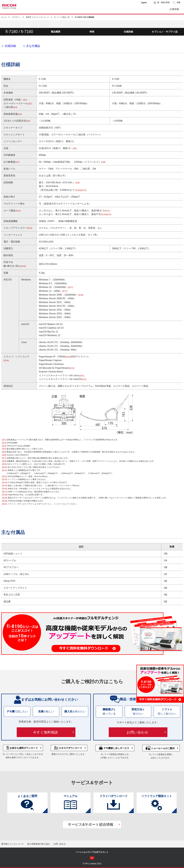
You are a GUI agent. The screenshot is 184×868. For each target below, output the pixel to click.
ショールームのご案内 (160, 748)
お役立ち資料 (106, 24)
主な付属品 (33, 46)
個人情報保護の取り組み (39, 844)
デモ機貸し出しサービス (114, 748)
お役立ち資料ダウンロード (22, 748)
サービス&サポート (137, 24)
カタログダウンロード (68, 748)
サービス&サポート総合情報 (91, 824)
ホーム (4, 17)
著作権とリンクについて (12, 844)
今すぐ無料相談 (45, 732)
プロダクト (16, 17)
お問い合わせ (168, 24)
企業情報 (174, 9)
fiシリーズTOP (14, 24)
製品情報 (45, 24)
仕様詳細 (10, 46)
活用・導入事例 (76, 24)
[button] (176, 3)
